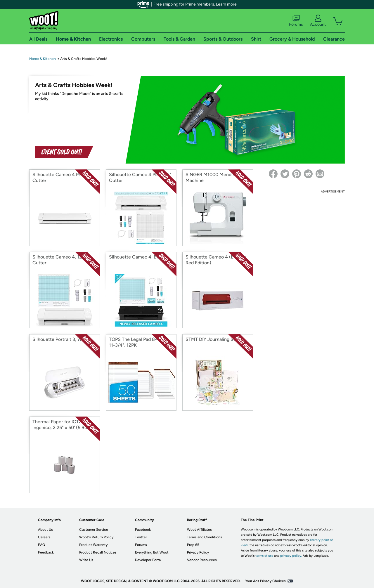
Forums (296, 21)
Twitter (141, 537)
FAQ (41, 545)
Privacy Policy (198, 552)
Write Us (86, 560)
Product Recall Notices (98, 552)
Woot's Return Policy (96, 537)
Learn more (226, 4)
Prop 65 (193, 545)
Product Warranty (93, 545)
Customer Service (94, 530)
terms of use (264, 556)
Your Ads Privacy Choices (265, 581)
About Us (45, 530)
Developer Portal (148, 560)
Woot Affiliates (199, 530)
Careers (44, 537)
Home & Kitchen (43, 59)
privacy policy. (291, 556)
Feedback (46, 552)
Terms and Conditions (205, 537)
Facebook (143, 530)
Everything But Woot (152, 552)
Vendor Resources (202, 560)
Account (318, 21)
